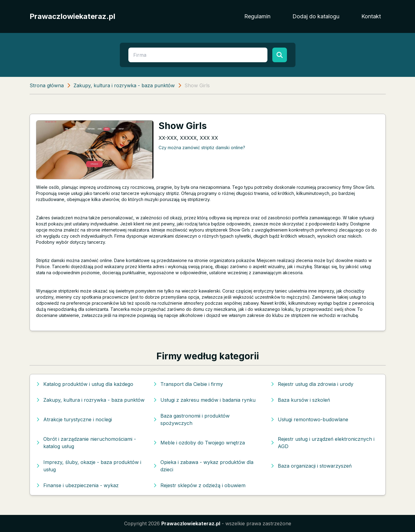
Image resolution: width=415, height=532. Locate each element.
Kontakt (371, 16)
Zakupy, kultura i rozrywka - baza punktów (124, 85)
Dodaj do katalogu (316, 16)
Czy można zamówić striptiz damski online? (202, 147)
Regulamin (257, 16)
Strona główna (47, 85)
